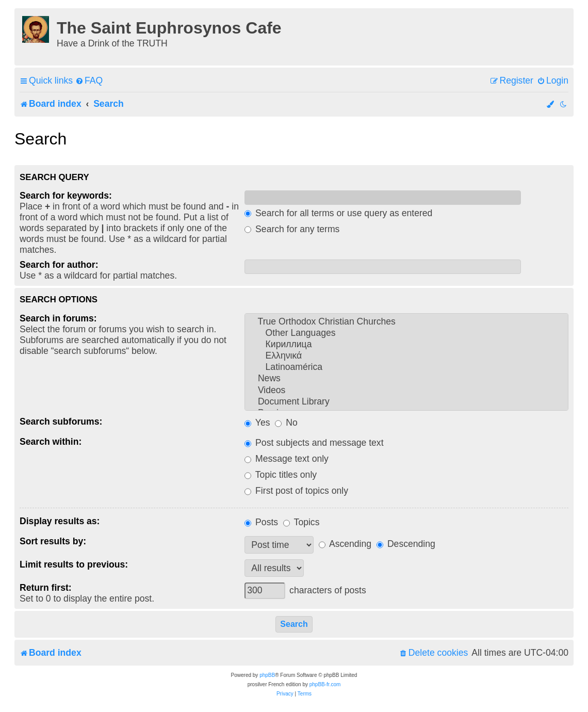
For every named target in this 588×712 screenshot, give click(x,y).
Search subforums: (61, 422)
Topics (301, 522)
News (406, 379)
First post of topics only (296, 491)
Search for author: (59, 265)
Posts (261, 522)
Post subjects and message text (314, 443)
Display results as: (60, 521)
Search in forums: (58, 318)
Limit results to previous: (74, 564)
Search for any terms (292, 229)
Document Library (406, 402)
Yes (257, 423)
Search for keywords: (66, 196)
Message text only (287, 459)
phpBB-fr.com (325, 684)
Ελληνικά (406, 356)
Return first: (46, 588)
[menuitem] (89, 81)
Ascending (345, 544)
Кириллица (406, 345)
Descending (406, 544)
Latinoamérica (406, 367)
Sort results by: (53, 541)
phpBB (267, 675)
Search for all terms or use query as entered (338, 213)
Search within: (51, 442)
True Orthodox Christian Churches (406, 322)
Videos (406, 391)
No (286, 423)
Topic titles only (281, 475)
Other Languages (406, 333)
